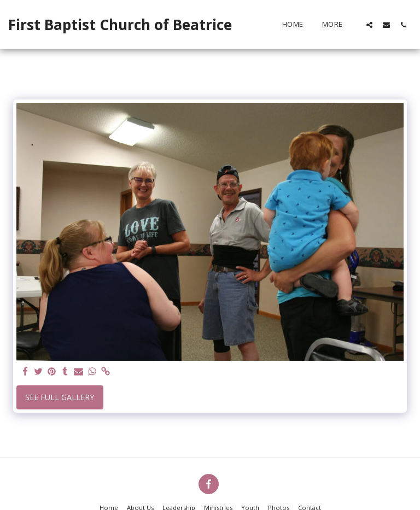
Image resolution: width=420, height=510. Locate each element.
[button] (369, 25)
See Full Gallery (60, 397)
